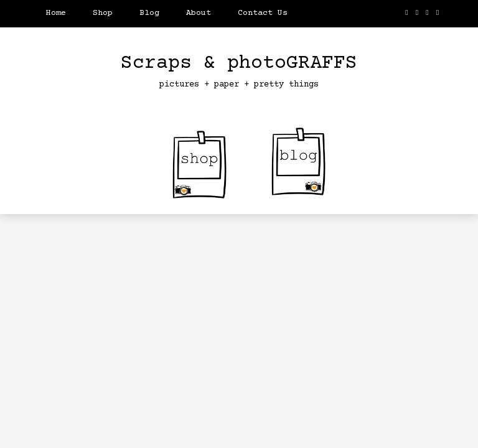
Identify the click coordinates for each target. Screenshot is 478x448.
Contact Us (263, 13)
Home (56, 13)
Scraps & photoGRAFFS (239, 63)
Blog (149, 13)
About (199, 13)
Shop (103, 13)
